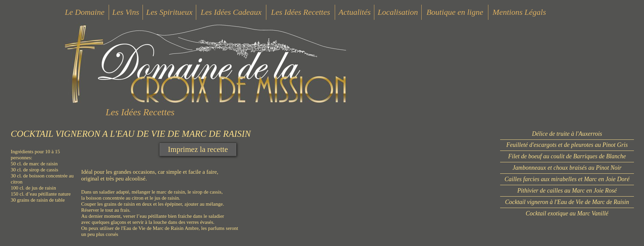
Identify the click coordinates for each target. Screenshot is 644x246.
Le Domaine (85, 12)
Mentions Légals (519, 12)
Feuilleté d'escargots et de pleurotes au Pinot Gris (567, 145)
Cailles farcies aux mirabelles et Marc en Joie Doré (567, 179)
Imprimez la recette (198, 149)
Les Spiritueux (169, 12)
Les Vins (126, 12)
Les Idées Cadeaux (231, 12)
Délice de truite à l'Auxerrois (567, 134)
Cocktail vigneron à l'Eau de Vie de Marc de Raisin (567, 202)
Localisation (398, 12)
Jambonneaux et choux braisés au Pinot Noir (567, 168)
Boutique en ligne (455, 12)
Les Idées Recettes (301, 12)
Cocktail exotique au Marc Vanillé (567, 213)
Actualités (355, 12)
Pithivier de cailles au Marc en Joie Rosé (567, 191)
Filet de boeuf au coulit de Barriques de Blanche (567, 156)
